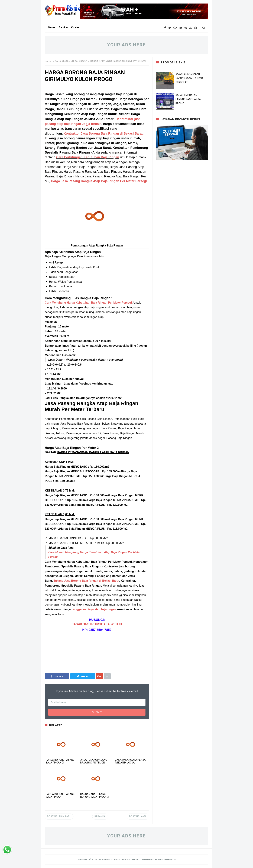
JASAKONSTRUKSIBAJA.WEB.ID (97, 624)
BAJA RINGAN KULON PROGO (71, 61)
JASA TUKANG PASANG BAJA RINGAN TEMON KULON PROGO (94, 763)
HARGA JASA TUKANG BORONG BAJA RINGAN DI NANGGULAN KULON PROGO (96, 797)
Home (48, 61)
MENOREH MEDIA (167, 859)
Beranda (100, 817)
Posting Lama (138, 817)
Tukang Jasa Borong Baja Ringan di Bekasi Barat (86, 581)
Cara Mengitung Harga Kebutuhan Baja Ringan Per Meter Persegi (88, 303)
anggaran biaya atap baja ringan (95, 609)
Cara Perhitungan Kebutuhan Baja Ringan (88, 157)
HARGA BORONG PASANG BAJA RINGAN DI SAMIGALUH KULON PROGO (61, 763)
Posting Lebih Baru (59, 817)
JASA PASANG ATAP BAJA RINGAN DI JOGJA (130, 761)
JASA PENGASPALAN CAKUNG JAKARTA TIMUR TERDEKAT (190, 78)
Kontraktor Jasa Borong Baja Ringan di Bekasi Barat (103, 134)
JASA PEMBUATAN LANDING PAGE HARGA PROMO (188, 99)
